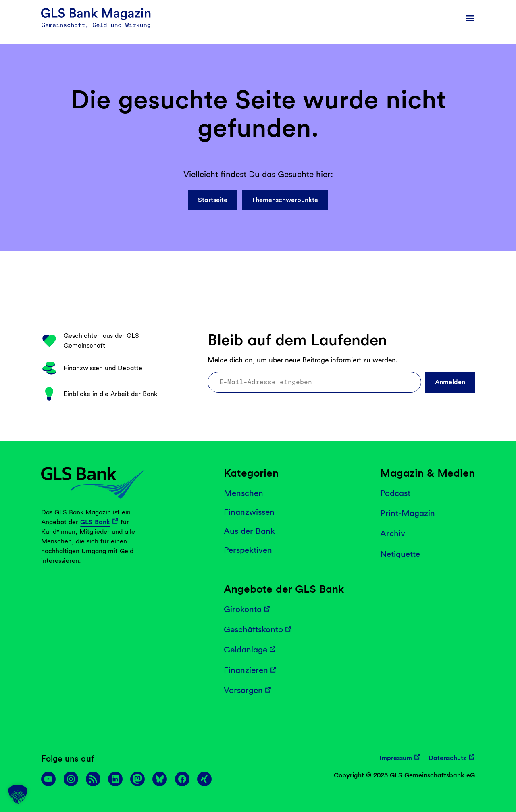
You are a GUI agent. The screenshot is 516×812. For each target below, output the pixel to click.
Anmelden (450, 382)
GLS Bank (95, 522)
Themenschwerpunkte (285, 200)
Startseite (213, 200)
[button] (18, 794)
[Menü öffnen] (470, 18)
